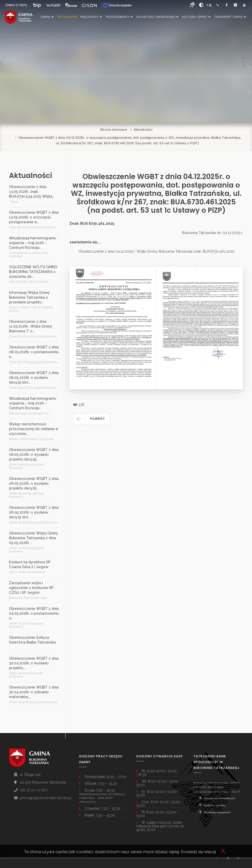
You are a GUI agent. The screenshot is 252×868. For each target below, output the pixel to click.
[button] (92, 419)
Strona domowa (114, 130)
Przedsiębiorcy (119, 17)
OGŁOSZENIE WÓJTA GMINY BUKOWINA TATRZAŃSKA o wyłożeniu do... (33, 272)
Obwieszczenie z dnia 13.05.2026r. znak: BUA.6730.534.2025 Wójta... (32, 192)
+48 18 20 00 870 (34, 790)
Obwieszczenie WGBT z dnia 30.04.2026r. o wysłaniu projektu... (34, 663)
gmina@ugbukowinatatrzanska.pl (46, 798)
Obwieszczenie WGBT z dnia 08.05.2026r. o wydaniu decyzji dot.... (34, 378)
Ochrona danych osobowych (220, 798)
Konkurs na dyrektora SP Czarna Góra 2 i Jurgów (30, 564)
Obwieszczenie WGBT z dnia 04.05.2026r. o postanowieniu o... (34, 613)
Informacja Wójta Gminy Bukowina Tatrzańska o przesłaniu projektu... (29, 297)
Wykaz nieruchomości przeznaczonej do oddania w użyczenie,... (34, 429)
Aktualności (67, 17)
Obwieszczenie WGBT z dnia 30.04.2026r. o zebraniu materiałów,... (34, 692)
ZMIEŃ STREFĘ (16, 5)
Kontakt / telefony (215, 805)
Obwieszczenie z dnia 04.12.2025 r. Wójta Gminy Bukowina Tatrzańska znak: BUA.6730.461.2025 (156, 251)
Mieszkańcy (91, 17)
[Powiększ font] (209, 5)
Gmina (47, 17)
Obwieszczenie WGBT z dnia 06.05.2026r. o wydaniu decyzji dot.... (34, 512)
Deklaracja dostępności (217, 812)
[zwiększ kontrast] (201, 5)
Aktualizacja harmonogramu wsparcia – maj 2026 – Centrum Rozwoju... (33, 243)
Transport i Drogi (230, 17)
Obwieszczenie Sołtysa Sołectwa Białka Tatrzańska (32, 640)
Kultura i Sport (196, 17)
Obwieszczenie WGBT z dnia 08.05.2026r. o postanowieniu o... (34, 352)
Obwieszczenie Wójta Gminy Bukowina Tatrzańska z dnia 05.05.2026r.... (34, 538)
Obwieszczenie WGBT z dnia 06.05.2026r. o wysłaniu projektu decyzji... (34, 454)
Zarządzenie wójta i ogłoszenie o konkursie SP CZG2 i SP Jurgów (31, 588)
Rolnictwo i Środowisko (157, 17)
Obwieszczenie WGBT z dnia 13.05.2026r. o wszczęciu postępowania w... (34, 217)
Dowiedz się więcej (198, 852)
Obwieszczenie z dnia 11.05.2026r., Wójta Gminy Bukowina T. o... (31, 326)
